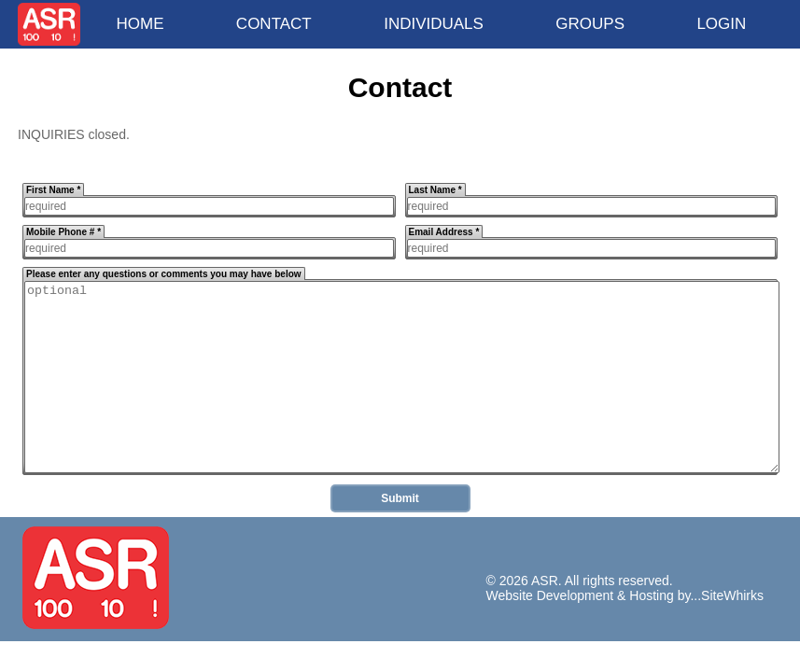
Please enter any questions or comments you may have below (164, 274)
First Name (53, 190)
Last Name (435, 190)
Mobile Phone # (63, 232)
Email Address (444, 232)
